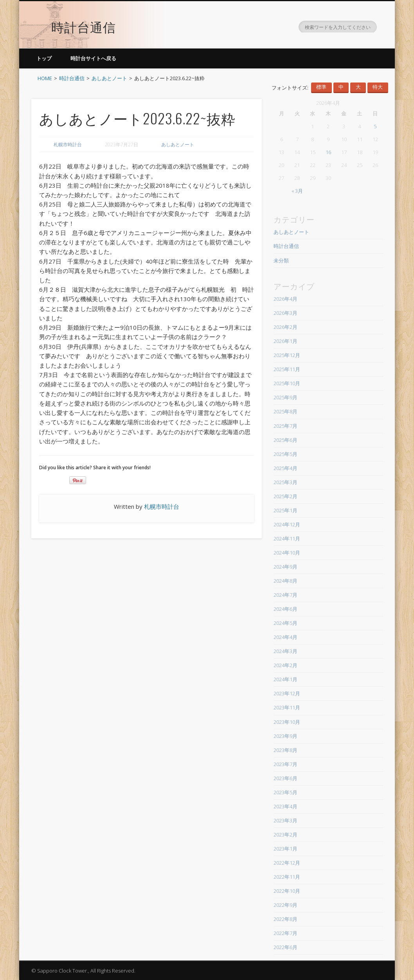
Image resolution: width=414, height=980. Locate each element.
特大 (378, 87)
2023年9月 (285, 736)
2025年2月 (285, 496)
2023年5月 (285, 792)
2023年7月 (285, 764)
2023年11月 (287, 707)
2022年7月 (285, 933)
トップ (44, 58)
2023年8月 (285, 750)
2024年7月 (285, 595)
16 (328, 152)
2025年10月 (287, 383)
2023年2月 (285, 835)
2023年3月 (285, 820)
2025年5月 (285, 454)
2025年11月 (287, 369)
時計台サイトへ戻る (93, 58)
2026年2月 (285, 327)
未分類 (281, 260)
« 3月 (297, 191)
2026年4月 (285, 299)
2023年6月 (285, 778)
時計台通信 (84, 21)
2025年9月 (285, 397)
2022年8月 (285, 919)
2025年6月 (285, 440)
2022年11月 (287, 877)
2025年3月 (285, 482)
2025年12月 (287, 355)
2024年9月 (285, 567)
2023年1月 (285, 849)
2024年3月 (285, 651)
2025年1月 (285, 510)
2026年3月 (285, 313)
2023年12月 (287, 693)
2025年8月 (285, 411)
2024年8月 (285, 581)
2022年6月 (285, 947)
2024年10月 (287, 553)
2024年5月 (285, 623)
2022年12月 (287, 863)
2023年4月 (285, 806)
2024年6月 (285, 609)
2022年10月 (287, 891)
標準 (321, 87)
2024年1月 (285, 679)
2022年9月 (285, 905)
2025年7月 (285, 426)
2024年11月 (287, 538)
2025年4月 (285, 468)
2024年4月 (285, 637)
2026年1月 (285, 341)
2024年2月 (285, 665)
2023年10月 (287, 722)
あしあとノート (178, 144)
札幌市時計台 (68, 144)
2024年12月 (287, 524)
